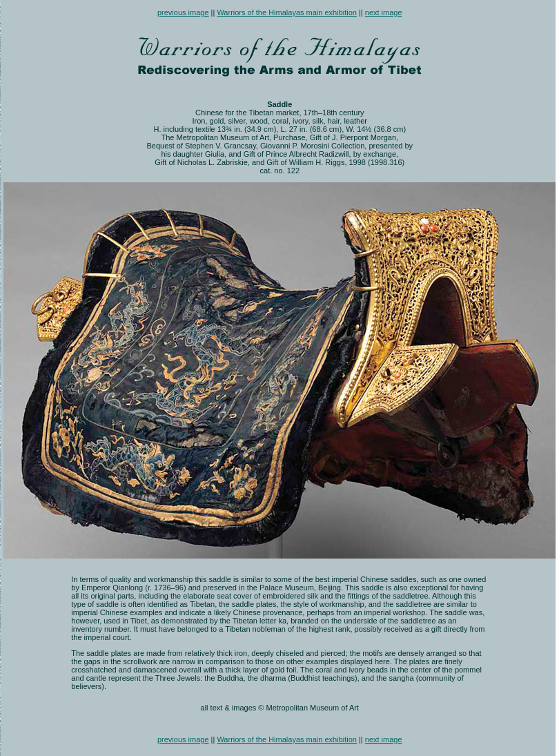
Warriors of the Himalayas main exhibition (287, 12)
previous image (183, 12)
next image (384, 12)
